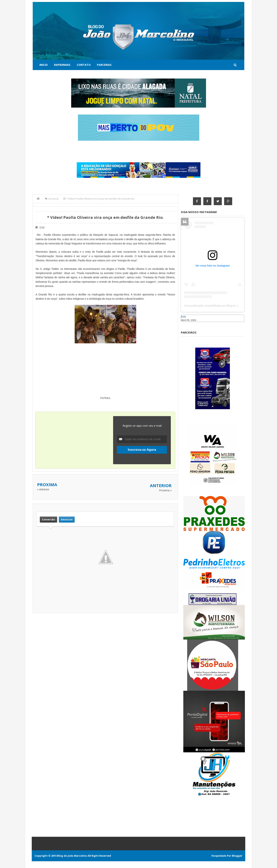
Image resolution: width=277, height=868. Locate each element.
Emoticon (67, 519)
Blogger (237, 856)
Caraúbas (187, 324)
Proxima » (165, 490)
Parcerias (104, 65)
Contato (84, 65)
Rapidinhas (62, 65)
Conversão (48, 519)
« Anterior (43, 489)
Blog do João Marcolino (72, 856)
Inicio (44, 65)
